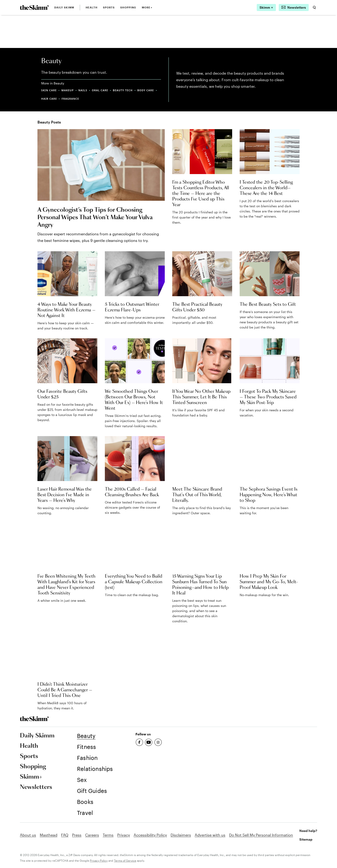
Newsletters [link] (36, 787)
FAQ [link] (65, 835)
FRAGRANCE (70, 99)
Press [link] (77, 835)
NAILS (83, 90)
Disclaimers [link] (181, 835)
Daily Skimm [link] (64, 7)
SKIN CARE (49, 90)
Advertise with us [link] (210, 835)
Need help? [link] (308, 831)
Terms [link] (108, 835)
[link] (34, 7)
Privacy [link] (124, 835)
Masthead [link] (49, 835)
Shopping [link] (128, 7)
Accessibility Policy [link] (150, 835)
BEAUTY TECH (123, 90)
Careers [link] (92, 835)
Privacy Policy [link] (99, 861)
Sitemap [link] (306, 839)
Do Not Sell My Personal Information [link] (261, 835)
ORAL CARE (100, 90)
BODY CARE (146, 90)
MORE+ (147, 7)
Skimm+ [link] (31, 777)
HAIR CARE (49, 99)
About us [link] (28, 835)
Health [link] (92, 7)
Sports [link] (109, 7)
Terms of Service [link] (125, 861)
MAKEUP (67, 90)
